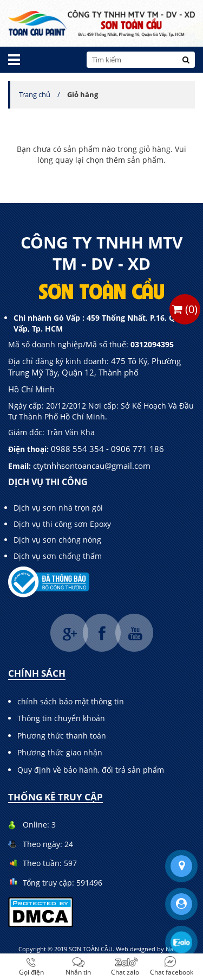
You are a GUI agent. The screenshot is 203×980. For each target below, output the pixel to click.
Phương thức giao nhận (60, 752)
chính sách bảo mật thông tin (71, 701)
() (185, 309)
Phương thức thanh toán (62, 736)
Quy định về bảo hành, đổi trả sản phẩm (91, 770)
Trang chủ (35, 94)
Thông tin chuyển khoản (61, 718)
